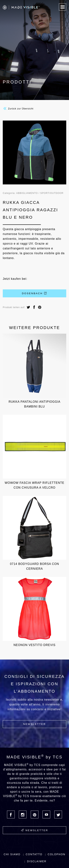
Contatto (34, 854)
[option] (34, 152)
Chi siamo (12, 854)
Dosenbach (34, 293)
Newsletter (34, 724)
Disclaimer (37, 861)
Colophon (56, 854)
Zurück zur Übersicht (18, 108)
